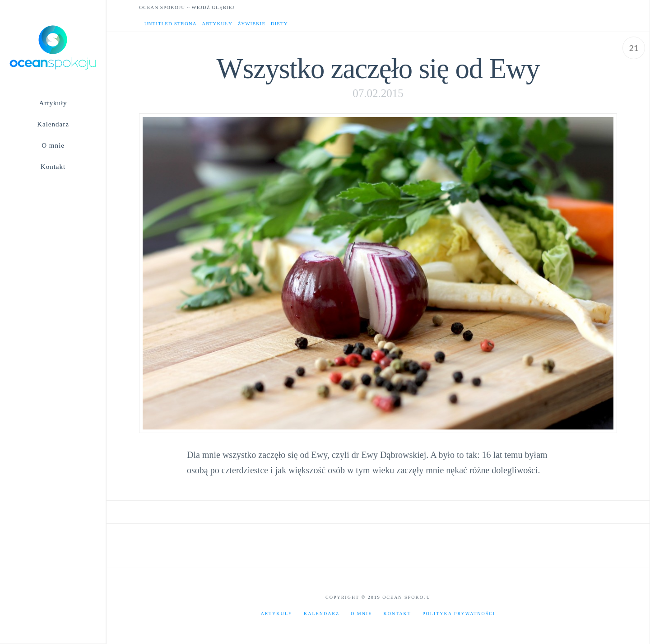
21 (634, 48)
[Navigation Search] (53, 185)
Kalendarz (322, 614)
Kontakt (397, 614)
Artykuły (277, 614)
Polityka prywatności (459, 614)
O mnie (361, 614)
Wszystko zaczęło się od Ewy (378, 69)
